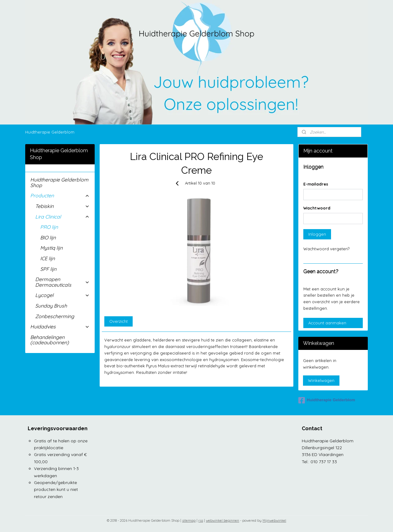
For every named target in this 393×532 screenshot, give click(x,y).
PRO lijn (49, 227)
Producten (60, 195)
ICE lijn (47, 258)
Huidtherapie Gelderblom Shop (59, 182)
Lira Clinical (62, 217)
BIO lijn (48, 238)
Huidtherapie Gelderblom (50, 132)
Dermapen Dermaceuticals (62, 282)
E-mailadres (316, 184)
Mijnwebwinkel (274, 520)
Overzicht (118, 321)
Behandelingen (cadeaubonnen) (50, 340)
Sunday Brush (51, 306)
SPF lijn (48, 269)
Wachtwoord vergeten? (326, 249)
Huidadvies (60, 327)
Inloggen (317, 234)
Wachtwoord (317, 208)
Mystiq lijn (51, 248)
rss (201, 520)
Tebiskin (62, 206)
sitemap (189, 520)
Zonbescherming (55, 316)
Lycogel (62, 295)
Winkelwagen (321, 380)
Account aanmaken (327, 323)
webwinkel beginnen (223, 520)
